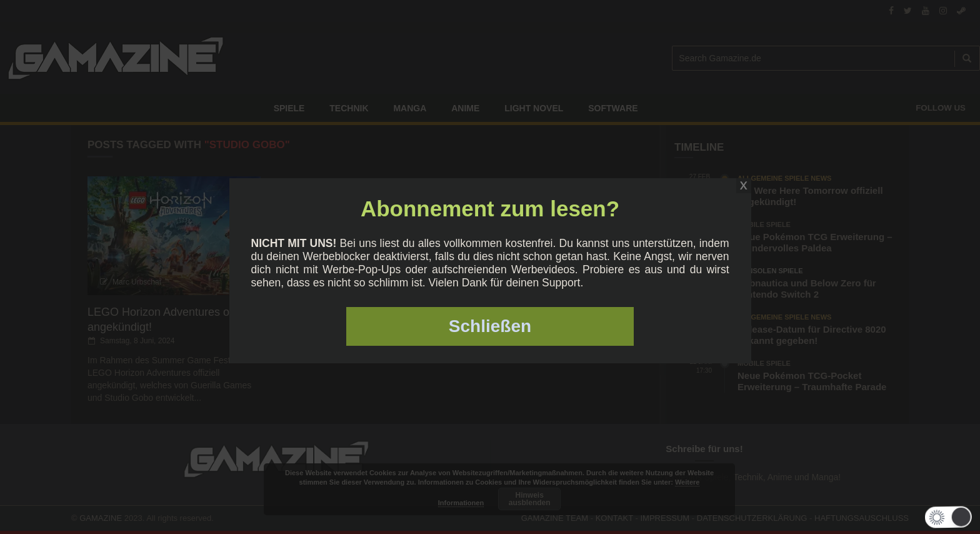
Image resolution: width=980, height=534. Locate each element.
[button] (944, 517)
